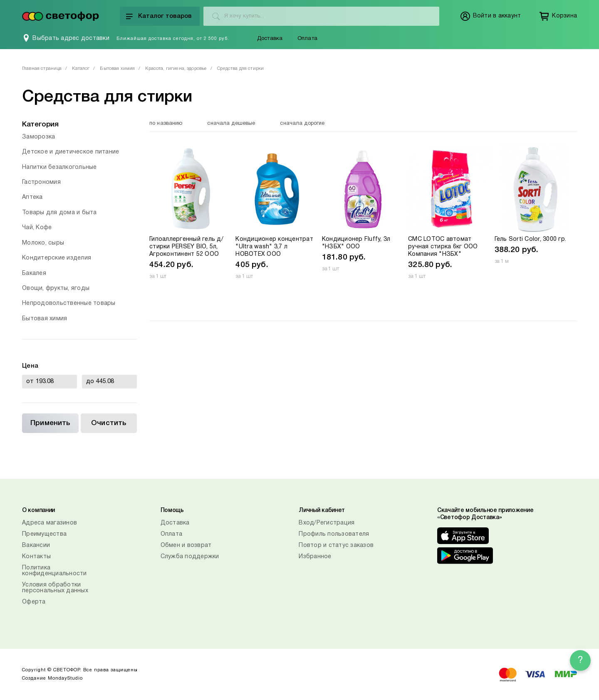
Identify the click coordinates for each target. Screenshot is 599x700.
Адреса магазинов (50, 523)
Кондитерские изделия (57, 258)
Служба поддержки (190, 557)
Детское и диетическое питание (71, 152)
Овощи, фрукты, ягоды (56, 288)
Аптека (32, 197)
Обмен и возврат (186, 545)
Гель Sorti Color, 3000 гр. (531, 239)
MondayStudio (65, 678)
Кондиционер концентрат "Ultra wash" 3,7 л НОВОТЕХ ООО (274, 247)
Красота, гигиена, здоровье (176, 69)
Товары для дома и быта (59, 213)
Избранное (315, 557)
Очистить (109, 423)
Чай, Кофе (37, 228)
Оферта (34, 602)
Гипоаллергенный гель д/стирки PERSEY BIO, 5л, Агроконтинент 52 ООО (186, 247)
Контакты (36, 557)
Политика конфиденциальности (54, 571)
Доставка (270, 39)
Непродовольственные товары (69, 303)
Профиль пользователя (334, 534)
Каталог (81, 69)
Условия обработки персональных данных (55, 588)
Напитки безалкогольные (59, 167)
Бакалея (34, 273)
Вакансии (36, 545)
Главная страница (42, 69)
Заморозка (38, 137)
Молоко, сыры (43, 243)
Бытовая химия (117, 69)
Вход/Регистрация (327, 523)
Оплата (307, 39)
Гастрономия (41, 182)
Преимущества (44, 534)
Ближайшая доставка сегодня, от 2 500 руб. (173, 39)
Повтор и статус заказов (336, 545)
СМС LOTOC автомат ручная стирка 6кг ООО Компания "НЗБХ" (443, 247)
